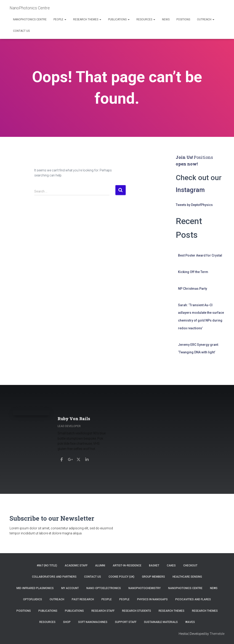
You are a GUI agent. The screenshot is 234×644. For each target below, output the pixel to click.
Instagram (192, 189)
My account (70, 588)
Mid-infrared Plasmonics (35, 588)
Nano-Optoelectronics (104, 588)
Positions (183, 19)
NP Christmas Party (193, 289)
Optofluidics (33, 599)
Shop (67, 622)
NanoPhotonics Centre (30, 19)
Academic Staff (76, 566)
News (166, 19)
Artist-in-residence (127, 566)
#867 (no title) (47, 566)
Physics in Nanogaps (152, 599)
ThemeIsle (217, 634)
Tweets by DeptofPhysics (194, 205)
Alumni (100, 566)
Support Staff (126, 622)
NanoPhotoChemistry (145, 588)
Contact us (21, 31)
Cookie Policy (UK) (121, 577)
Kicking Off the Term (193, 272)
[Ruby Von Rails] (63, 456)
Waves (190, 622)
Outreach (206, 19)
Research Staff (103, 611)
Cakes (171, 566)
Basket (154, 566)
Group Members (153, 577)
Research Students (137, 611)
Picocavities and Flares (193, 599)
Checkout (190, 566)
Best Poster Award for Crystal (200, 255)
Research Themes (87, 19)
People (60, 19)
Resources (146, 19)
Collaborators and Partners (54, 577)
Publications (119, 19)
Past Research (83, 599)
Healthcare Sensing (187, 577)
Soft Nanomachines (93, 622)
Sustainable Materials (161, 622)
